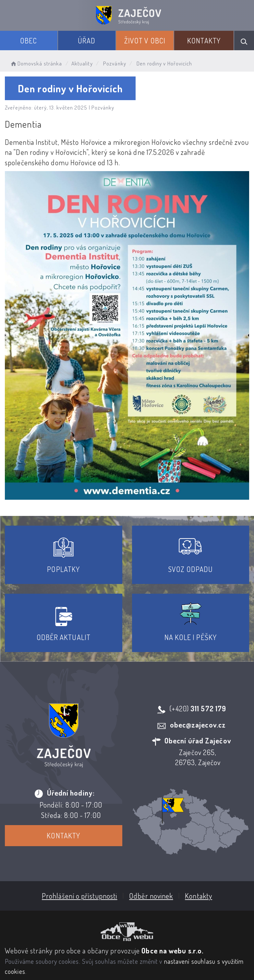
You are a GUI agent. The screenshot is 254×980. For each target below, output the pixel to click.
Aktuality (82, 63)
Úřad (87, 41)
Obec (29, 41)
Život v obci (145, 41)
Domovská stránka (36, 63)
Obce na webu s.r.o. (172, 951)
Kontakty (204, 41)
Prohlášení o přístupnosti (80, 895)
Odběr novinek (151, 895)
